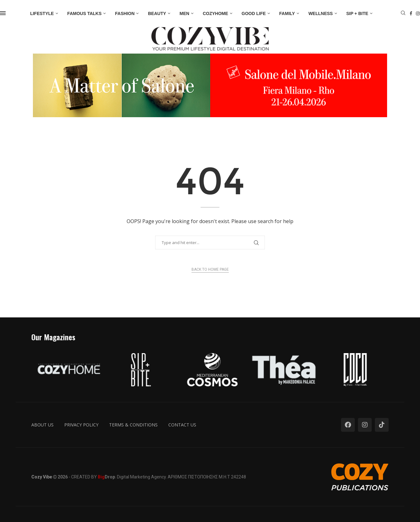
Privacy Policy (81, 425)
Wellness (321, 13)
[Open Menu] (3, 13)
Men (184, 13)
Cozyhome (215, 13)
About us (42, 425)
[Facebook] (411, 13)
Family (287, 13)
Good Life (254, 13)
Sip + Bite (357, 13)
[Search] (403, 14)
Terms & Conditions (133, 425)
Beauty (157, 13)
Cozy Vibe (42, 477)
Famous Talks (84, 13)
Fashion (125, 13)
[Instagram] (418, 13)
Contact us (182, 425)
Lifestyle (42, 13)
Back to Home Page (210, 269)
